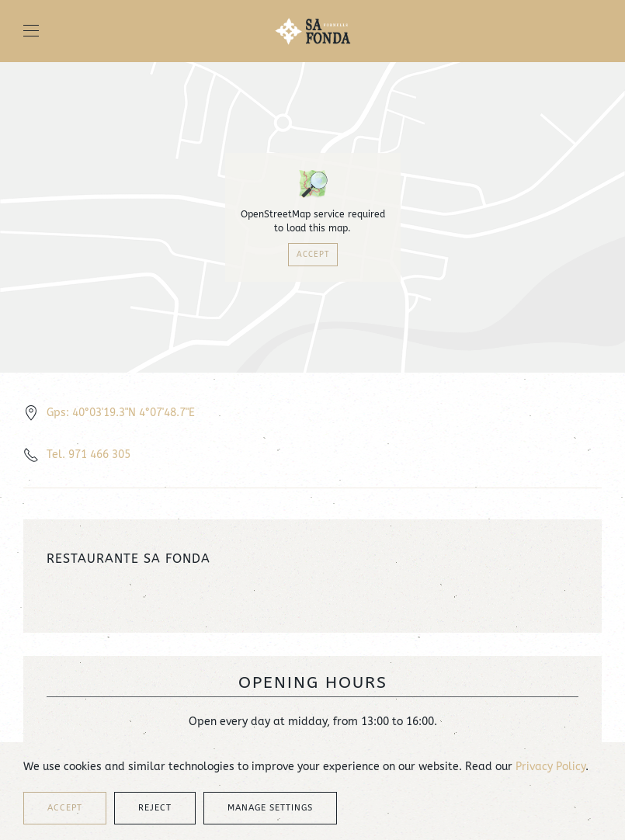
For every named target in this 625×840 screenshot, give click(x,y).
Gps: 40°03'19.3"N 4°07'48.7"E (121, 413)
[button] (31, 31)
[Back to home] (313, 31)
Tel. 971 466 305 (89, 455)
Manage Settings (270, 808)
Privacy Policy (550, 767)
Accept (313, 255)
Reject (155, 808)
